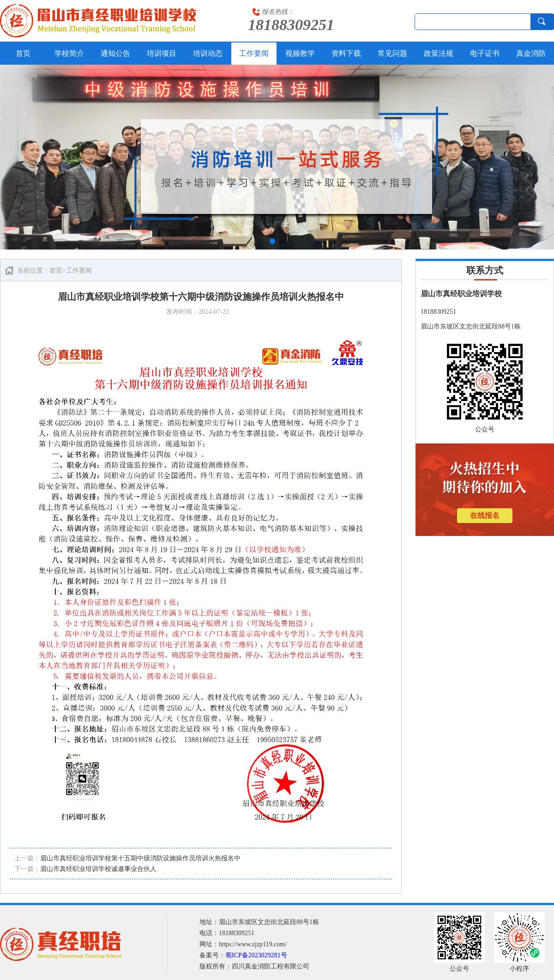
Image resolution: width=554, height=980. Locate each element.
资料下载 (346, 53)
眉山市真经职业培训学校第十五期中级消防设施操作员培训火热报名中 (140, 858)
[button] (272, 241)
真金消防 (531, 53)
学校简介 (69, 53)
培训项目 (162, 53)
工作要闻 (254, 53)
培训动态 (208, 53)
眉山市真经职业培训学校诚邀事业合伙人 (98, 869)
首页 (23, 53)
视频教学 (300, 53)
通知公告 (115, 53)
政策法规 (439, 53)
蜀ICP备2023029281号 (256, 955)
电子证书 (485, 53)
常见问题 (392, 53)
